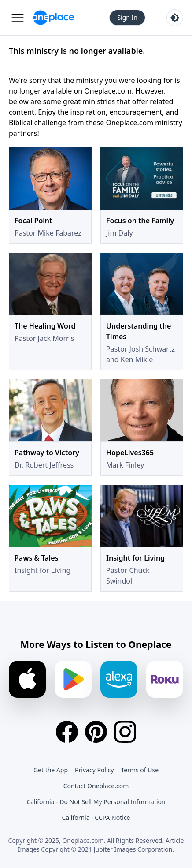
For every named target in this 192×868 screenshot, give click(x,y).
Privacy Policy (94, 770)
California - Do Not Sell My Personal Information (96, 802)
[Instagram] (125, 732)
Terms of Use (140, 770)
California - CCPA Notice (96, 817)
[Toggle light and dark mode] (175, 18)
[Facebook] (67, 732)
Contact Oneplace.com (96, 786)
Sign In (127, 17)
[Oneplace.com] (54, 18)
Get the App (51, 770)
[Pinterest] (96, 732)
